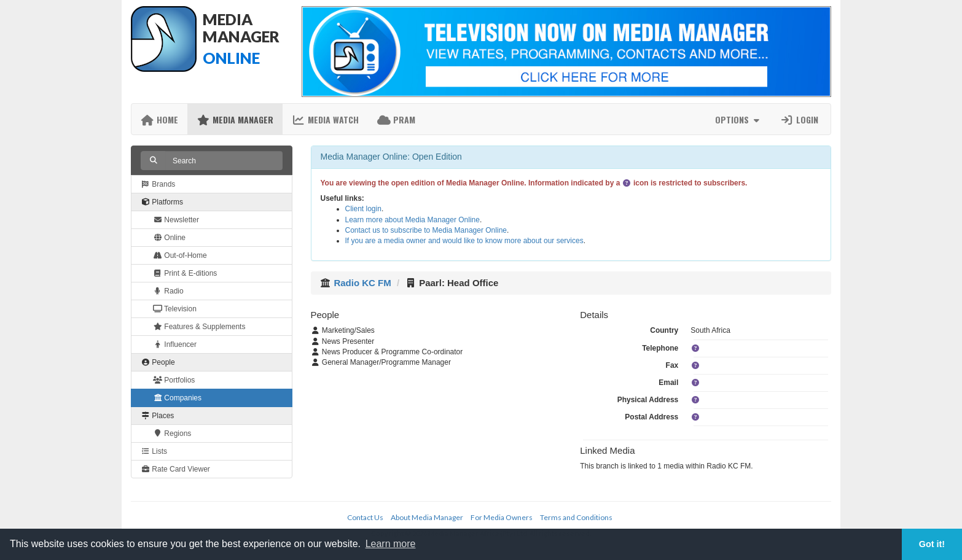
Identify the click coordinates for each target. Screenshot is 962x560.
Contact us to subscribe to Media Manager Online (426, 230)
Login (799, 119)
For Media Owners (502, 517)
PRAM (396, 119)
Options (739, 119)
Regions (172, 434)
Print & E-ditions (185, 273)
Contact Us (365, 517)
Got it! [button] (932, 544)
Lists (154, 451)
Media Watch (325, 119)
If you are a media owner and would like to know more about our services (464, 241)
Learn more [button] (391, 544)
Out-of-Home (180, 255)
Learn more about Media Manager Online (413, 220)
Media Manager (235, 119)
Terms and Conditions (576, 517)
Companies (177, 398)
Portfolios (174, 380)
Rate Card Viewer (175, 469)
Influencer (175, 344)
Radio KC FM (362, 283)
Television (175, 309)
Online (169, 238)
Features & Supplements (199, 327)
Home (159, 119)
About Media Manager (427, 517)
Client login (363, 209)
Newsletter (176, 220)
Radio (168, 291)
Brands (158, 184)
